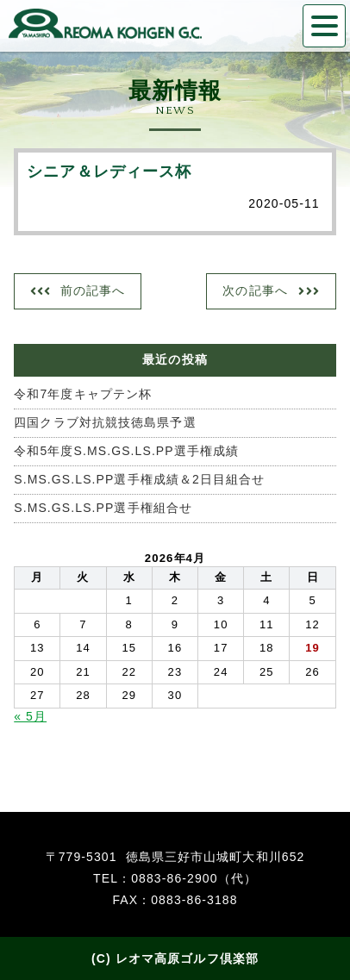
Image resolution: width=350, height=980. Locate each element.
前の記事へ (93, 290)
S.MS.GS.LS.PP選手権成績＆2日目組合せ (139, 479)
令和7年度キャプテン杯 (83, 394)
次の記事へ (255, 290)
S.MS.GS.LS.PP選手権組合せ (103, 508)
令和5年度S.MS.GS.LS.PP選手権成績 (126, 451)
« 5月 (30, 716)
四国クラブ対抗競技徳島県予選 (105, 422)
